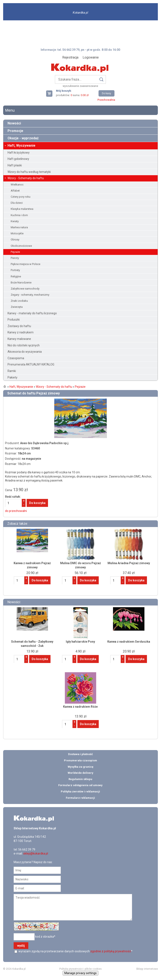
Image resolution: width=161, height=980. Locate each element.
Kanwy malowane (19, 339)
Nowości (14, 123)
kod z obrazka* (45, 937)
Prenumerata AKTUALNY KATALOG (31, 364)
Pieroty (15, 258)
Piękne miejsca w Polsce (25, 264)
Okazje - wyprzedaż (23, 138)
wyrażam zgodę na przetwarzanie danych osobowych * (75, 951)
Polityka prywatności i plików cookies (80, 969)
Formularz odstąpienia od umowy (80, 785)
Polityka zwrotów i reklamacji (80, 791)
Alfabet (15, 191)
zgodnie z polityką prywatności (111, 951)
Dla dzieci (17, 203)
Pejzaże (15, 252)
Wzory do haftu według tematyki (29, 172)
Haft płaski (15, 165)
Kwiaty (15, 221)
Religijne (16, 276)
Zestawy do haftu (19, 326)
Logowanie (91, 57)
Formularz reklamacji (80, 798)
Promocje (15, 131)
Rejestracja (70, 57)
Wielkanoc (17, 185)
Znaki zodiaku (19, 301)
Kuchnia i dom (19, 215)
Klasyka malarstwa (22, 209)
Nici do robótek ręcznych (24, 345)
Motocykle (17, 233)
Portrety (15, 270)
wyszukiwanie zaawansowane (80, 86)
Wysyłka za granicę (80, 767)
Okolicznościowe (21, 246)
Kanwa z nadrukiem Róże (80, 707)
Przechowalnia (106, 100)
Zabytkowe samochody (25, 289)
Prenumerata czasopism (80, 760)
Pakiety (12, 377)
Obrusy (15, 239)
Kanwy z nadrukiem (21, 332)
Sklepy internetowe (147, 969)
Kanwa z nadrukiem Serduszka (129, 642)
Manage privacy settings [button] (80, 973)
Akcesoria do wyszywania (25, 352)
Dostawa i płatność (80, 754)
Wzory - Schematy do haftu (26, 178)
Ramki (12, 371)
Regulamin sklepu (80, 779)
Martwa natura (19, 227)
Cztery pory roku (21, 197)
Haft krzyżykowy (19, 153)
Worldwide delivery (80, 773)
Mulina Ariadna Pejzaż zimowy (129, 563)
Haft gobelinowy (18, 159)
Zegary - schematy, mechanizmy (30, 295)
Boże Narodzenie (21, 283)
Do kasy (106, 93)
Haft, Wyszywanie (21, 145)
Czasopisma (16, 358)
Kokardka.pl (80, 13)
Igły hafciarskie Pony (80, 642)
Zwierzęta (17, 307)
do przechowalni (16, 511)
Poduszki (14, 320)
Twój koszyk (51, 93)
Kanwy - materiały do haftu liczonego (32, 313)
